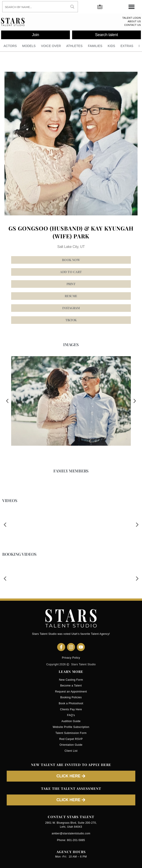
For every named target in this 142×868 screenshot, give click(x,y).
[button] (71, 308)
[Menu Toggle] (132, 7)
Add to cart (71, 272)
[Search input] (35, 7)
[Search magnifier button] (72, 7)
